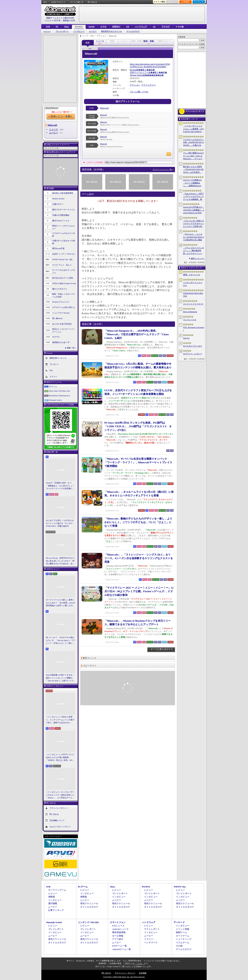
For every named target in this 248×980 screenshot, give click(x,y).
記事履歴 (185, 2)
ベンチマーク (151, 943)
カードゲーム (183, 936)
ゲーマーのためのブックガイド (64, 272)
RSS (45, 2)
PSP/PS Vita (180, 887)
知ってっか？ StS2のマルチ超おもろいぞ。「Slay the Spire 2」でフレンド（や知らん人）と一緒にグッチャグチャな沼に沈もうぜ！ (61, 640)
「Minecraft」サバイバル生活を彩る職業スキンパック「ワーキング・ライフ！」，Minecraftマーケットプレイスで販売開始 (138, 462)
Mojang (133, 70)
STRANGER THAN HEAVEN (193, 295)
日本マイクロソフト (139, 72)
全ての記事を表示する (162, 649)
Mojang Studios (136, 75)
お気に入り (172, 2)
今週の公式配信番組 (61, 215)
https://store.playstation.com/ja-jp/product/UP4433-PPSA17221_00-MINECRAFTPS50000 (150, 65)
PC (57, 27)
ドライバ (53, 376)
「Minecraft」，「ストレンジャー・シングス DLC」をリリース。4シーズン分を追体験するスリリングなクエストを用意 (139, 558)
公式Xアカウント (58, 2)
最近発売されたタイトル (112, 31)
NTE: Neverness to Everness (194, 329)
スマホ (103, 27)
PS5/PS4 (79, 27)
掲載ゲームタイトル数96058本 (60, 18)
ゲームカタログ (133, 31)
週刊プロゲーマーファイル (64, 210)
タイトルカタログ (89, 907)
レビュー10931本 (53, 21)
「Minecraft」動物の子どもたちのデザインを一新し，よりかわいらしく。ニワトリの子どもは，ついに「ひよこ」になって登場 (138, 522)
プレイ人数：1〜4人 (139, 92)
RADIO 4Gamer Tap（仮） (63, 259)
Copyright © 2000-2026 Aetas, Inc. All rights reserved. (124, 977)
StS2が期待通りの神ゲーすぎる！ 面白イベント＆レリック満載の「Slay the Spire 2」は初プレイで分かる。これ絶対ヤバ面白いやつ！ (61, 678)
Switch (92, 27)
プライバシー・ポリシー (125, 973)
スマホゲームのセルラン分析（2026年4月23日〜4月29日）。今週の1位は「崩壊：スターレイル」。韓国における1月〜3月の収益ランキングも (193, 143)
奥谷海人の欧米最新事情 (63, 193)
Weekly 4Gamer (58, 199)
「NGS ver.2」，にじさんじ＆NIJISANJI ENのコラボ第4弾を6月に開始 (194, 237)
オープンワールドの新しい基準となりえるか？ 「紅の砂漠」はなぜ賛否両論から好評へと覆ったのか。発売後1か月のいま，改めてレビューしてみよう (60, 603)
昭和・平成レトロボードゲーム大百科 (64, 295)
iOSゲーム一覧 (119, 946)
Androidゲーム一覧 (121, 949)
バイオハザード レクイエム (193, 284)
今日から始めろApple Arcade (64, 283)
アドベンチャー (149, 85)
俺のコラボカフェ (60, 289)
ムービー (93, 31)
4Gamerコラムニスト (61, 302)
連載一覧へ (72, 348)
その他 (179, 946)
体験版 (52, 897)
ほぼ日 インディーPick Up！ (64, 254)
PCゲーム (53, 386)
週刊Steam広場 (58, 248)
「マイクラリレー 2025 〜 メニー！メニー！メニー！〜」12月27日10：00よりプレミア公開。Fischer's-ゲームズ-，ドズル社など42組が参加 (139, 591)
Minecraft (104, 108)
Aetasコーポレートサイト (60, 826)
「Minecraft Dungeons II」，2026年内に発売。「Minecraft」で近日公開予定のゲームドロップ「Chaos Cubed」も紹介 (137, 334)
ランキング (199, 2)
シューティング (184, 939)
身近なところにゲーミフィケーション (64, 330)
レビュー (47, 31)
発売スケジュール (89, 903)
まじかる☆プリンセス (193, 346)
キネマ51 (56, 337)
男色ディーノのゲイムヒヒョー (64, 227)
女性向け (116, 27)
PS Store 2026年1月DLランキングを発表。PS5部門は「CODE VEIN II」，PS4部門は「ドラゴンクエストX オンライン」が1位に (138, 426)
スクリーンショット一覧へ (163, 170)
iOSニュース (118, 926)
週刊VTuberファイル (61, 221)
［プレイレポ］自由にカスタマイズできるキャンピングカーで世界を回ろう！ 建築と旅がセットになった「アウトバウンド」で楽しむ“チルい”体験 (193, 224)
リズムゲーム (183, 943)
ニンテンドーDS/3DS (88, 922)
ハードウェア (141, 27)
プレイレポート (62, 31)
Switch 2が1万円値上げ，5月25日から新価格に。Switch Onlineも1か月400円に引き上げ (194, 210)
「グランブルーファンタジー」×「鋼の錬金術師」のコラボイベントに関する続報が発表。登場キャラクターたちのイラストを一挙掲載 (193, 251)
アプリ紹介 (118, 939)
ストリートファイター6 (193, 304)
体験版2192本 (69, 21)
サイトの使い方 (77, 2)
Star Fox (186, 338)
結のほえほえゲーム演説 (63, 278)
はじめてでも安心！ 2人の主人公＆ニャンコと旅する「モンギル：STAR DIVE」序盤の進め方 (60, 523)
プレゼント (54, 364)
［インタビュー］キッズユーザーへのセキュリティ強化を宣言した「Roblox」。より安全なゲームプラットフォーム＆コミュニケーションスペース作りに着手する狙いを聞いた (60, 795)
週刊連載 (53, 903)
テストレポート (152, 929)
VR (128, 27)
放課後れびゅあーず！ (62, 342)
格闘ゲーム (181, 932)
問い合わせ (92, 2)
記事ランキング (56, 910)
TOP (48, 27)
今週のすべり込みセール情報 (64, 242)
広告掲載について (57, 820)
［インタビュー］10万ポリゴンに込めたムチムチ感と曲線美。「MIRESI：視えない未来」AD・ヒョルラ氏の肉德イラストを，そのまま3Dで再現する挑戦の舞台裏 (60, 757)
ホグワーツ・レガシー (193, 354)
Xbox (66, 27)
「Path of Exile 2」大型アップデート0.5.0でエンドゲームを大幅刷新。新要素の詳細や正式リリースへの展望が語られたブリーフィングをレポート (193, 197)
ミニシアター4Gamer (61, 313)
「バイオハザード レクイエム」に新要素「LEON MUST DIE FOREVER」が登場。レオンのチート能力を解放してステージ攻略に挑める (193, 129)
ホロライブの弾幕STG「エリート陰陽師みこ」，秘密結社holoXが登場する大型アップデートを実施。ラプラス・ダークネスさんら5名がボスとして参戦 (193, 183)
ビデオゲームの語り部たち (64, 307)
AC (154, 27)
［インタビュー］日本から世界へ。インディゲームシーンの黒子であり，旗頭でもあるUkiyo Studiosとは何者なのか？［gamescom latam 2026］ (60, 720)
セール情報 (118, 936)
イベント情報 (183, 929)
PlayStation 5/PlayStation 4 (60, 396)
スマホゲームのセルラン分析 (64, 235)
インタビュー (79, 31)
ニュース (54, 129)
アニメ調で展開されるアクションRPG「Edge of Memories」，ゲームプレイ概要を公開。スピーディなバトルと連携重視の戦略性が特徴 (194, 156)
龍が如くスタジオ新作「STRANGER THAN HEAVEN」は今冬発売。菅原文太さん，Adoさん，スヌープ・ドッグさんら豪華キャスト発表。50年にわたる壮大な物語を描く (193, 170)
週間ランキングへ (198, 258)
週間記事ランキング (58, 358)
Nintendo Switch (55, 400)
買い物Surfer (57, 318)
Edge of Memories (190, 312)
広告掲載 (143, 973)
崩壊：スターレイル (192, 275)
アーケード (179, 922)
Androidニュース (120, 929)
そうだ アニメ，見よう (62, 265)
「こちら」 (139, 963)
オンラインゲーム (57, 890)
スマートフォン (118, 922)
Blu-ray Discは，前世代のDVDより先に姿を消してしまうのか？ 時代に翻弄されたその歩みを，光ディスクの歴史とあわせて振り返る (60, 561)
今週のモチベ (58, 204)
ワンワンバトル (190, 320)
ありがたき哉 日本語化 (62, 324)
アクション (135, 85)
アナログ (166, 27)
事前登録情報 (119, 932)
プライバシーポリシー (59, 808)
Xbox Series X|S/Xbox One (60, 391)
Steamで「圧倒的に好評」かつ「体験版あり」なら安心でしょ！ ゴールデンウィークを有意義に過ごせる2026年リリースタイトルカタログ (61, 486)
